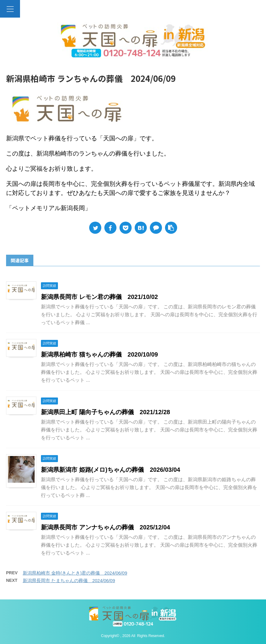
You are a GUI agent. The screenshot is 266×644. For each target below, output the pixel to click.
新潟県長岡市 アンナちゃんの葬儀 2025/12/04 (106, 527)
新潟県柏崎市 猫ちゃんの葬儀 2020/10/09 (99, 354)
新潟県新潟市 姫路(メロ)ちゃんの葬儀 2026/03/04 (111, 470)
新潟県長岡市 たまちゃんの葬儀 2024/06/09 (69, 580)
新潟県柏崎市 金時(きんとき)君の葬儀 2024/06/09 (75, 573)
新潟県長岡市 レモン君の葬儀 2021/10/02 (99, 297)
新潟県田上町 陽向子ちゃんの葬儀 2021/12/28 (106, 412)
